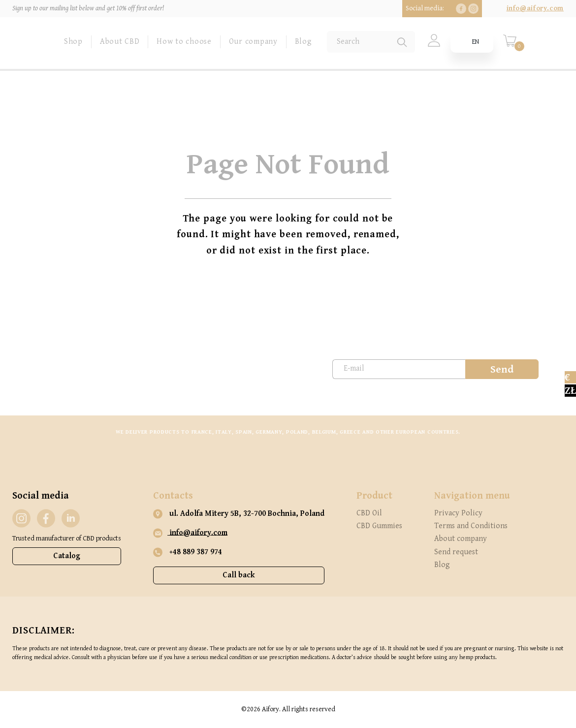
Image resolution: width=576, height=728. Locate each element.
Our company (253, 42)
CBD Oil (369, 513)
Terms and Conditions (471, 526)
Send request (456, 552)
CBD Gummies (379, 526)
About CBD (120, 42)
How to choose (184, 42)
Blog (304, 42)
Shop (73, 42)
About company (461, 539)
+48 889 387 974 (188, 552)
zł (570, 391)
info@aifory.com (535, 8)
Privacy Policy (458, 513)
